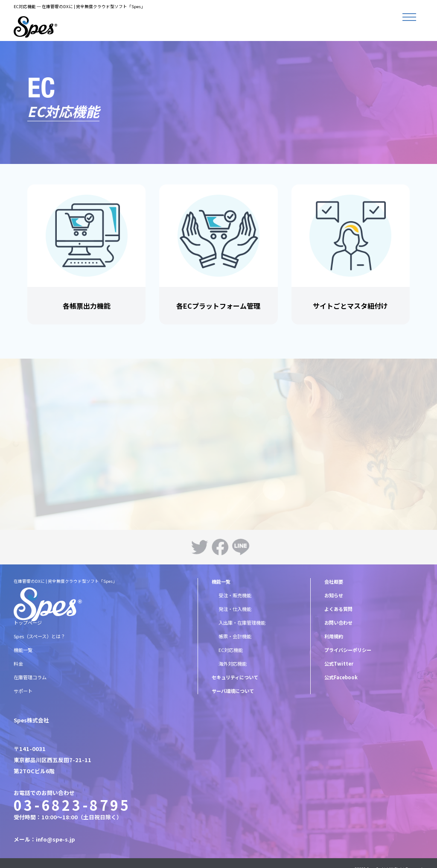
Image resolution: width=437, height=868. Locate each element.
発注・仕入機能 (235, 609)
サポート (23, 691)
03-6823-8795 (72, 805)
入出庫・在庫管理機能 (242, 623)
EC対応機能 (231, 650)
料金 (18, 663)
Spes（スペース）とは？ (39, 636)
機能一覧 (23, 650)
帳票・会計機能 (235, 636)
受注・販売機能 (235, 595)
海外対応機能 (233, 663)
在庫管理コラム (30, 677)
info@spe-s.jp (55, 839)
